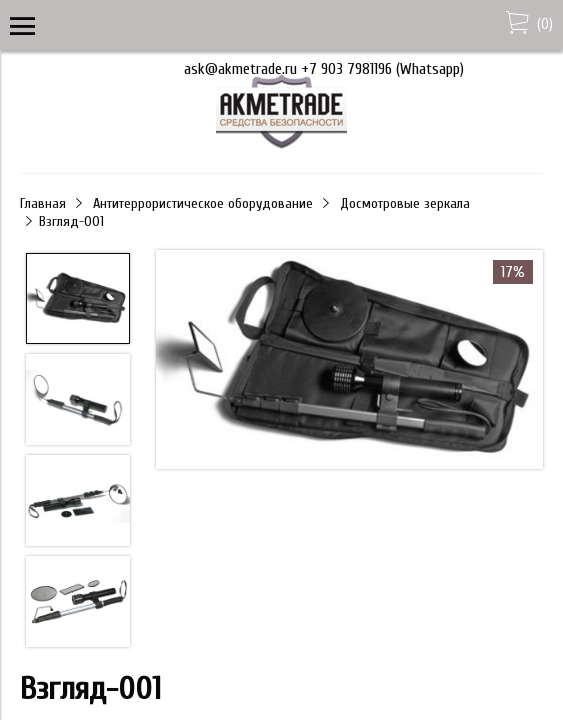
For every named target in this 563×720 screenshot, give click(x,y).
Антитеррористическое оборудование (203, 203)
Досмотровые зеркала (405, 203)
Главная (43, 203)
